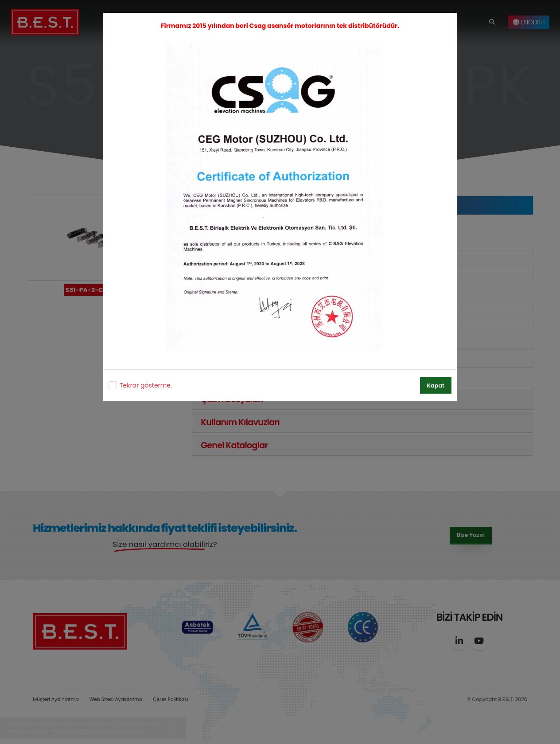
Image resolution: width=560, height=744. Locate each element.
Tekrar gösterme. (146, 385)
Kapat (436, 386)
